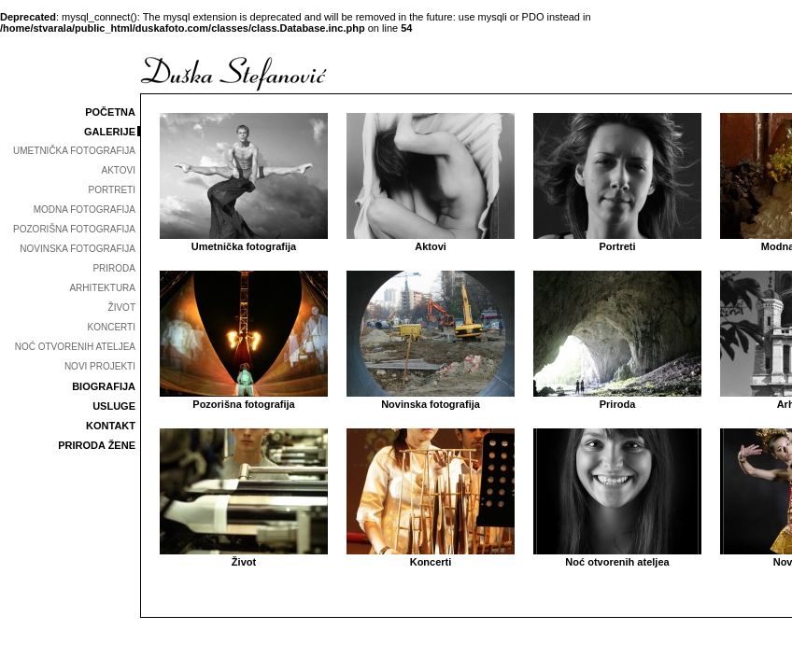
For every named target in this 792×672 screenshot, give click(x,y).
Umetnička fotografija (244, 241)
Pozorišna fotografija (244, 399)
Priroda (617, 399)
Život (244, 556)
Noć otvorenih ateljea (617, 556)
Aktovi (431, 241)
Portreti (617, 241)
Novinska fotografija (431, 399)
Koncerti (431, 556)
